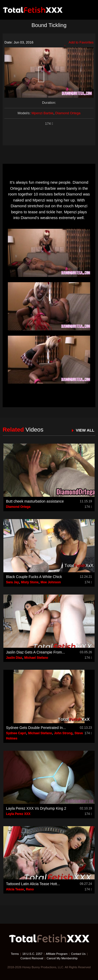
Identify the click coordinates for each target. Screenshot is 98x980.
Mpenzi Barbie (42, 113)
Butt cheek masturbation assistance (35, 501)
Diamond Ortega (68, 113)
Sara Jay (12, 582)
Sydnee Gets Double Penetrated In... (36, 728)
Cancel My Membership (62, 958)
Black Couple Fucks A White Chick (34, 577)
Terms (15, 954)
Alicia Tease (15, 889)
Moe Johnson (51, 582)
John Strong (63, 733)
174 (49, 124)
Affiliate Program (57, 954)
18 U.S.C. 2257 (32, 954)
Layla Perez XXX (18, 814)
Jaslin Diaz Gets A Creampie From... (36, 652)
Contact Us (78, 954)
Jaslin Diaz (14, 658)
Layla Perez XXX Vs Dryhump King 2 (36, 808)
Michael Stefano (36, 658)
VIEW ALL (85, 430)
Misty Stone (30, 582)
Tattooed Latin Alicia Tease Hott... (33, 884)
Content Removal (32, 958)
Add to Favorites (79, 43)
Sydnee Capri (16, 733)
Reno (30, 889)
